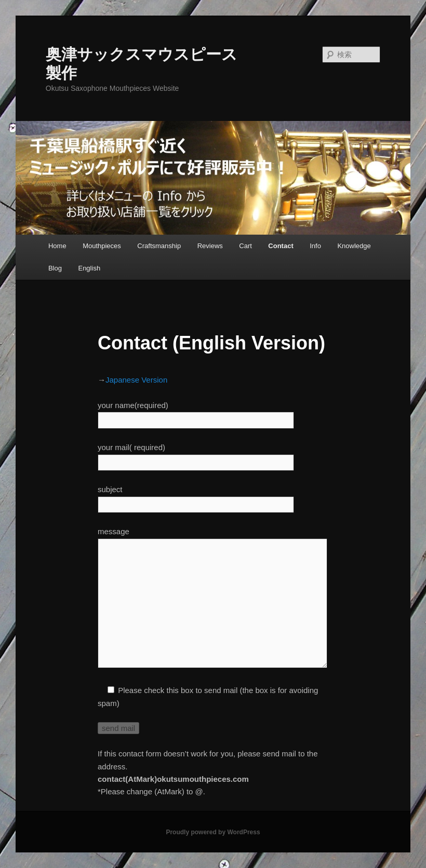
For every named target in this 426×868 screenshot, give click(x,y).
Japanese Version (136, 380)
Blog (55, 268)
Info (315, 246)
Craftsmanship (159, 246)
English (89, 268)
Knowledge (354, 246)
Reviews (210, 246)
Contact (281, 246)
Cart (245, 246)
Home (57, 246)
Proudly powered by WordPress (213, 832)
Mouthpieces (102, 246)
